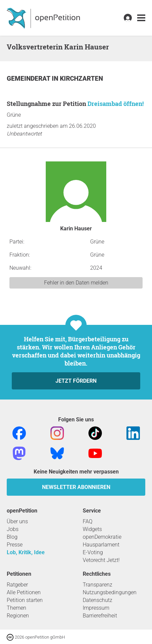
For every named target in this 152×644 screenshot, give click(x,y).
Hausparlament (101, 545)
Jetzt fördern (76, 381)
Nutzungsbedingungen (110, 592)
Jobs (13, 529)
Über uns (17, 521)
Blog (12, 537)
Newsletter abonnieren (76, 487)
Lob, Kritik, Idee (26, 552)
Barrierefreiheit (100, 616)
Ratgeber (17, 585)
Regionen (18, 616)
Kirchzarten (81, 79)
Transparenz (98, 585)
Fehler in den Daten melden (76, 283)
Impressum (96, 608)
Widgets (92, 529)
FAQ (88, 521)
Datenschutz (98, 600)
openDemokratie (102, 537)
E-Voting (93, 552)
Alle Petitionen (24, 592)
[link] (141, 18)
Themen (16, 608)
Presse (15, 545)
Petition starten (25, 600)
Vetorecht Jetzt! (101, 560)
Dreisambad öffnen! (116, 104)
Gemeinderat (29, 79)
